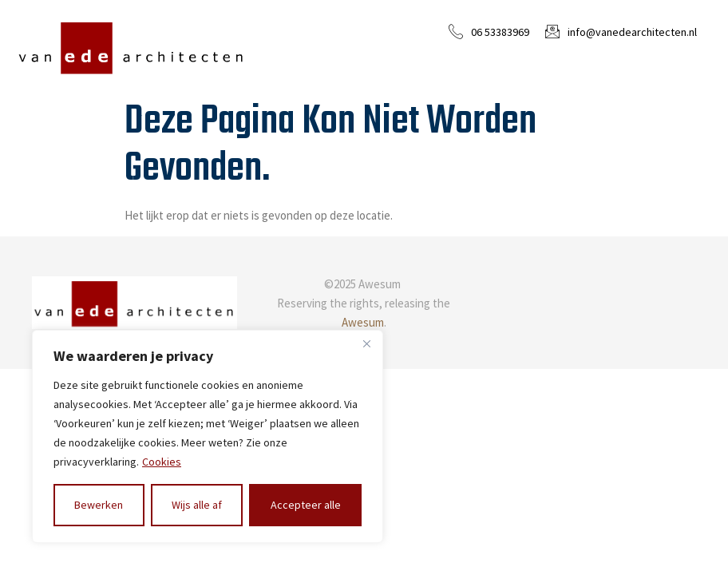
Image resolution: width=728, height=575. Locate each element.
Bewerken (99, 505)
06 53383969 (500, 32)
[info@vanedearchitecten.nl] (552, 31)
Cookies (162, 462)
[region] (208, 436)
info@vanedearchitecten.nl (632, 32)
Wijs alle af (197, 505)
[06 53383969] (456, 31)
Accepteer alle (306, 505)
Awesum (363, 322)
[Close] (366, 343)
